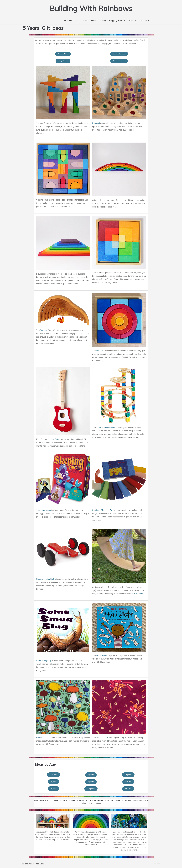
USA (133, 594)
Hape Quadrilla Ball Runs (107, 427)
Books (94, 20)
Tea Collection (102, 738)
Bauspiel (96, 123)
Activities (84, 20)
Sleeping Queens (43, 510)
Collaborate (144, 20)
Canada (140, 594)
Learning (103, 20)
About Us (132, 20)
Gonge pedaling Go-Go (46, 579)
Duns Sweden (42, 738)
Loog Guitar (55, 439)
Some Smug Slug (44, 661)
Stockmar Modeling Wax (103, 510)
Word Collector (102, 656)
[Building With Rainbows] (91, 8)
